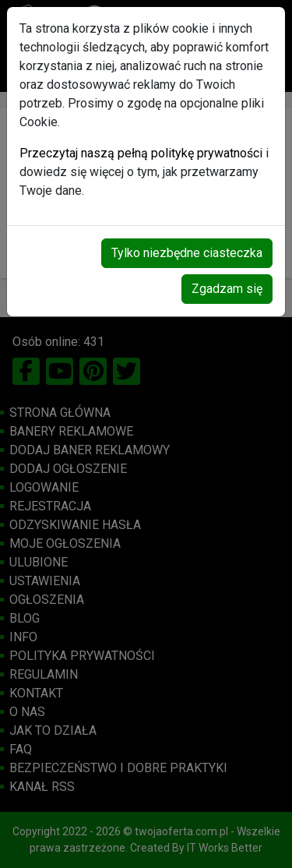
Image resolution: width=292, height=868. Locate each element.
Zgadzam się (227, 289)
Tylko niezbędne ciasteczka (187, 253)
